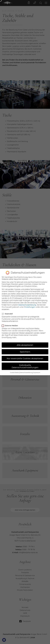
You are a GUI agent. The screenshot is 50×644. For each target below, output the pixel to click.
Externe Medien (11, 323)
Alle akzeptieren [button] (25, 342)
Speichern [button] (25, 349)
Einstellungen (30, 305)
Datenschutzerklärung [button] (26, 370)
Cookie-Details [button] (14, 370)
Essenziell (8, 311)
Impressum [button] (37, 370)
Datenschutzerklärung (27, 302)
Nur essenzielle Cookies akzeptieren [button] (25, 356)
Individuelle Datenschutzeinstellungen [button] (25, 364)
